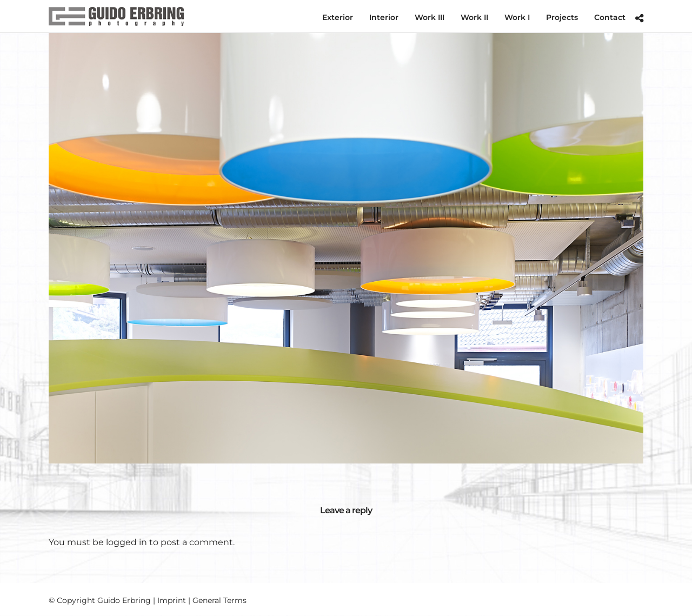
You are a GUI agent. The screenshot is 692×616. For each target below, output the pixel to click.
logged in (127, 542)
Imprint (172, 600)
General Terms (219, 600)
